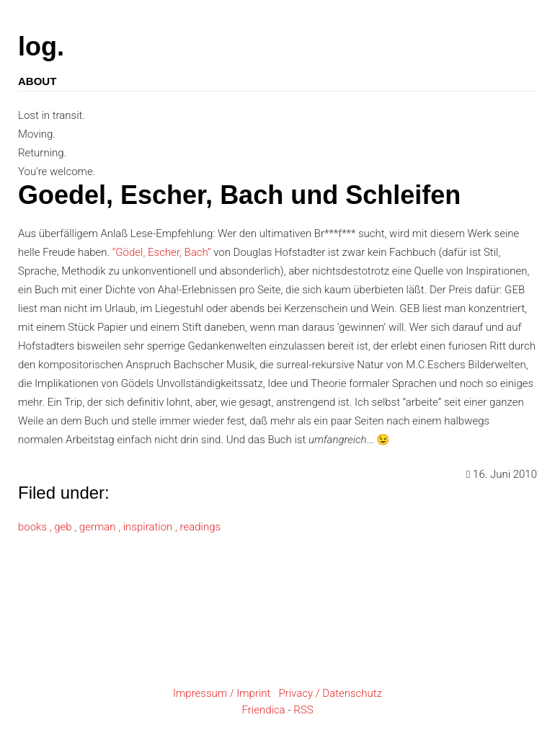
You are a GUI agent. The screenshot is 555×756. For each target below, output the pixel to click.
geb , (67, 527)
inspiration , (152, 527)
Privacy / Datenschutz (330, 693)
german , (101, 527)
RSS (303, 710)
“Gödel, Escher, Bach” (162, 252)
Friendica (263, 710)
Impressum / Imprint (222, 693)
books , (36, 527)
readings (200, 527)
